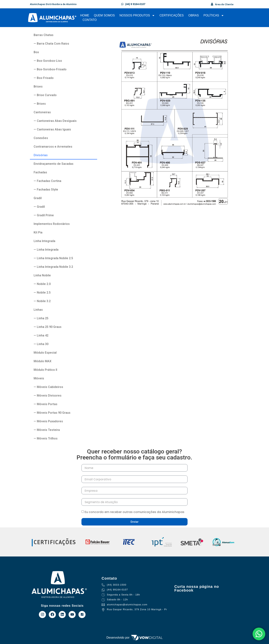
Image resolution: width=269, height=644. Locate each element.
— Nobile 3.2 (42, 301)
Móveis (39, 378)
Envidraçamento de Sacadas (54, 164)
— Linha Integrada (46, 250)
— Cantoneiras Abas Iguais (52, 129)
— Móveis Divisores (48, 396)
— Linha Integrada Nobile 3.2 (53, 267)
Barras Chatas (44, 35)
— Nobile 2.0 (42, 284)
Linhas (38, 310)
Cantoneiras (42, 112)
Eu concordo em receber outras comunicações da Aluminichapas (134, 512)
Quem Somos (104, 15)
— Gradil (39, 207)
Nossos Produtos (137, 15)
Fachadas (40, 172)
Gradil (38, 198)
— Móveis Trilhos (46, 438)
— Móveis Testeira (47, 430)
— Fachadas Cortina (47, 181)
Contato (90, 20)
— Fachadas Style (46, 190)
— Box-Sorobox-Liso (48, 61)
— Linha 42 (41, 335)
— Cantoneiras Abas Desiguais (55, 121)
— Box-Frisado (44, 78)
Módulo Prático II (45, 370)
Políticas (214, 15)
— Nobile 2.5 (42, 293)
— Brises (40, 104)
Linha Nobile (42, 275)
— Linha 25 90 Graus (48, 327)
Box (36, 52)
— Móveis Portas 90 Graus (52, 413)
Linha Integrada (44, 241)
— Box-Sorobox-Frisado (50, 69)
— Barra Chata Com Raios (51, 44)
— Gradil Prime (44, 215)
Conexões (41, 138)
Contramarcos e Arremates (53, 147)
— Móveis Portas (45, 404)
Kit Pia (38, 232)
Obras (194, 15)
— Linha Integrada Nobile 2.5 (53, 258)
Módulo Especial (45, 353)
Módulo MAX (42, 361)
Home (85, 15)
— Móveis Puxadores (48, 421)
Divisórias (41, 155)
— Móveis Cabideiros (48, 387)
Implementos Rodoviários (52, 224)
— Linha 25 (41, 318)
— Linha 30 (41, 344)
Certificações (172, 15)
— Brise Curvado (45, 95)
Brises (38, 86)
